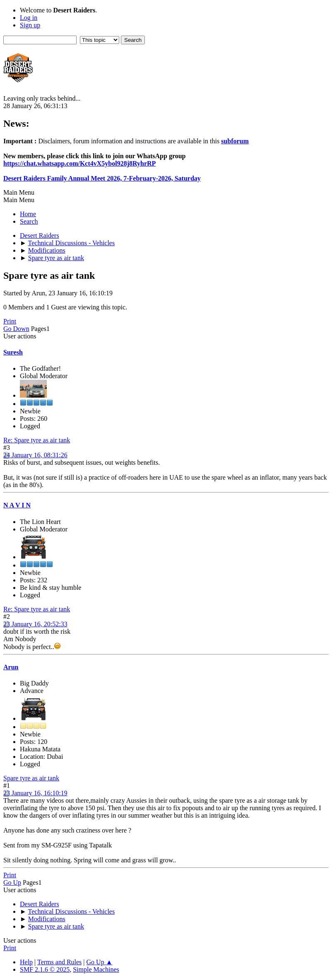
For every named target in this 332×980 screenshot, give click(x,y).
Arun (11, 667)
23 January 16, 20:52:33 (35, 624)
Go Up (12, 882)
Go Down (16, 329)
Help (26, 962)
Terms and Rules (59, 962)
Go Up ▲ (100, 962)
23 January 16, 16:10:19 (35, 793)
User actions (20, 336)
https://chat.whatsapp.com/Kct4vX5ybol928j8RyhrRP (79, 163)
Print (10, 321)
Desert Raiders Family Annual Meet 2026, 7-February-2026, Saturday (102, 178)
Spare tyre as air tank (31, 778)
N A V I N (17, 505)
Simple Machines (96, 969)
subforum (235, 141)
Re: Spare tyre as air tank (37, 440)
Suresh (13, 352)
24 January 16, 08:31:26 (35, 455)
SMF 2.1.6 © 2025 (45, 969)
